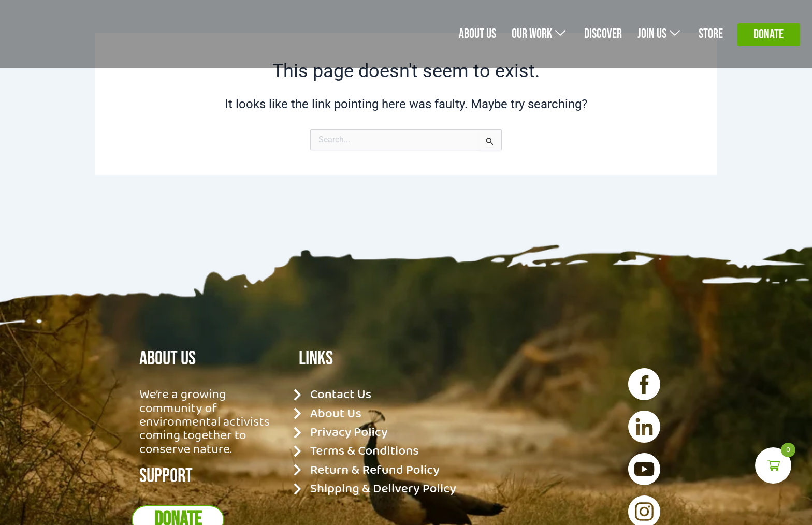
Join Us (655, 33)
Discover (597, 33)
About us (463, 33)
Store (709, 33)
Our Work (528, 33)
